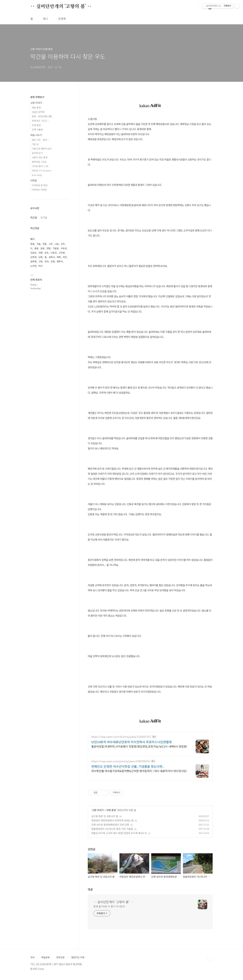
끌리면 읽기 (37, 153)
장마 (47, 261)
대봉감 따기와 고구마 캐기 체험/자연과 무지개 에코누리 (119, 836)
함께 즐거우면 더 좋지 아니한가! (109, 910)
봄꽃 (36, 248)
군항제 (33, 257)
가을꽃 (56, 248)
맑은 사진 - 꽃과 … (41, 140)
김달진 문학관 (38, 112)
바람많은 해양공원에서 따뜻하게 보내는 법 (112, 824)
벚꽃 (32, 244)
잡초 (47, 253)
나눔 (57, 244)
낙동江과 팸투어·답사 (42, 149)
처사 (32, 961)
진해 (53, 261)
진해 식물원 (37, 129)
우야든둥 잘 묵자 (40, 185)
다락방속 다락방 (39, 190)
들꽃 (43, 248)
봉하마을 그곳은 (39, 162)
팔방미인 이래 (78, 961)
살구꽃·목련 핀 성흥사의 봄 (105, 819)
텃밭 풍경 (36, 108)
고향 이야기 (98, 813)
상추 (63, 244)
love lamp (37, 175)
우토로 (64, 248)
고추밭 (62, 253)
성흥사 (52, 257)
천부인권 (60, 961)
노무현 (33, 266)
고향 (40, 261)
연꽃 (45, 244)
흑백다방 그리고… (40, 121)
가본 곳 (35, 144)
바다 (40, 266)
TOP (210, 962)
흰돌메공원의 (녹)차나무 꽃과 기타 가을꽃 (112, 832)
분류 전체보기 (37, 97)
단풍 (40, 257)
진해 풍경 (111, 813)
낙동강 (54, 253)
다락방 (34, 180)
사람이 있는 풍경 (40, 157)
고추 (51, 244)
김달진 (33, 253)
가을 (38, 244)
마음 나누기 (36, 135)
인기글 (44, 217)
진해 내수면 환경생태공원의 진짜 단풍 (110, 828)
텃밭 (49, 248)
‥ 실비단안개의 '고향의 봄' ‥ (61, 7)
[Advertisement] (150, 761)
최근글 (34, 217)
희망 (65, 257)
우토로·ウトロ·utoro (42, 171)
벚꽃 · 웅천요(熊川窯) (42, 116)
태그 (46, 19)
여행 (40, 253)
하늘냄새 (45, 961)
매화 (59, 257)
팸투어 (60, 261)
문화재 (33, 261)
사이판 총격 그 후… (41, 166)
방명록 (62, 19)
